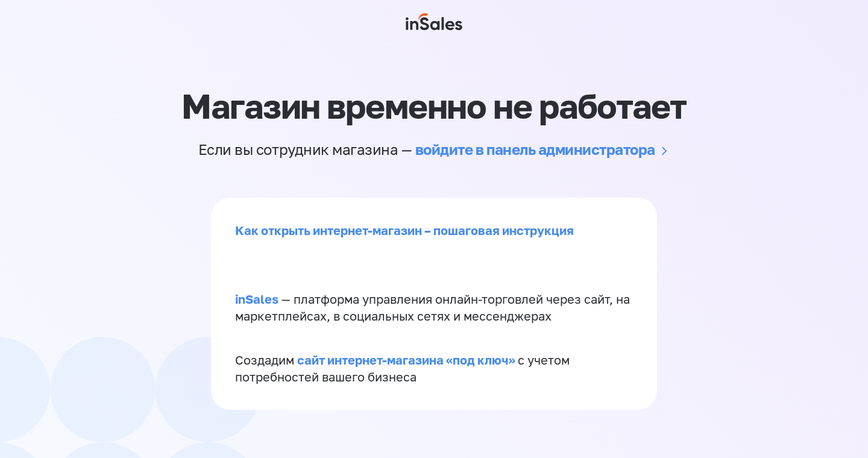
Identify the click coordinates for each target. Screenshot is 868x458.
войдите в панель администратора (535, 149)
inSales (257, 299)
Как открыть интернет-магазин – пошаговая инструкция (404, 230)
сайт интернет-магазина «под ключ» (407, 360)
